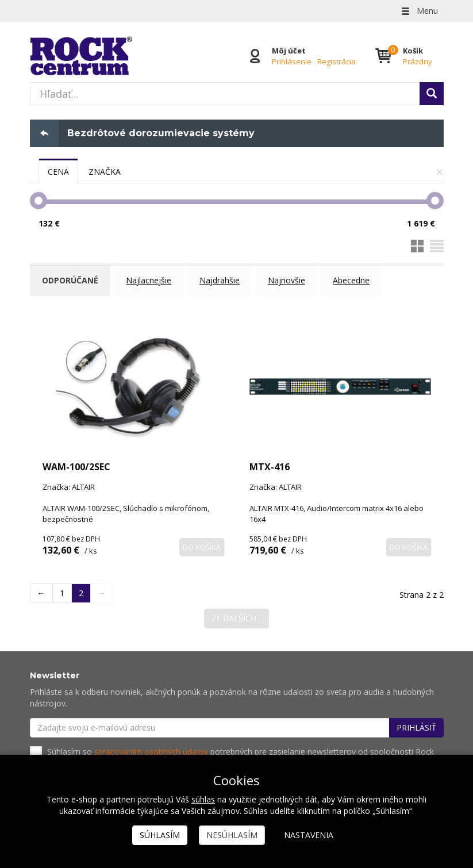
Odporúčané (71, 280)
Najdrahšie (222, 280)
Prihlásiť (416, 725)
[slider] (39, 201)
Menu (419, 11)
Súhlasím (160, 835)
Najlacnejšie (151, 280)
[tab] (58, 171)
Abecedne (356, 280)
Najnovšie (290, 280)
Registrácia (337, 62)
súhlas (203, 799)
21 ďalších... (236, 616)
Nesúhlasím (232, 835)
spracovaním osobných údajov (151, 749)
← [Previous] (41, 591)
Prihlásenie (292, 62)
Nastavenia (309, 835)
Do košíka (202, 544)
